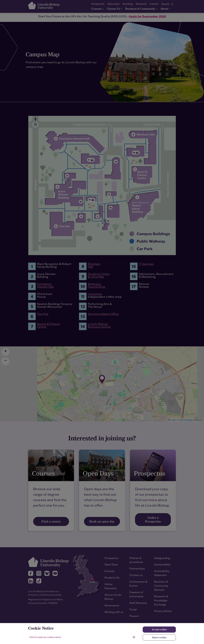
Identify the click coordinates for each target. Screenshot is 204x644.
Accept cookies (159, 629)
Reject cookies (159, 637)
